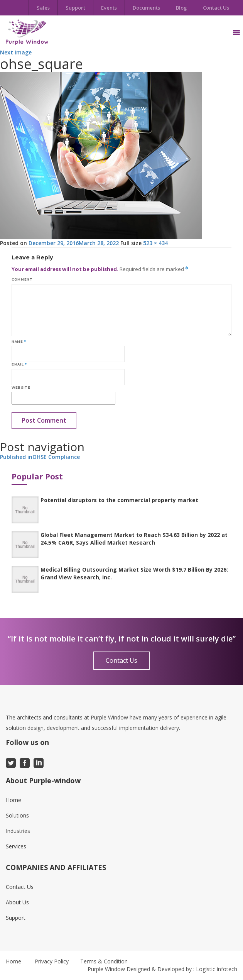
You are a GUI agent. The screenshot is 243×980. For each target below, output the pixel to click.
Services (16, 846)
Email (19, 364)
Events (109, 8)
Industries (18, 831)
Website (21, 388)
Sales (43, 8)
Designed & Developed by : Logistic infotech (182, 969)
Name (19, 342)
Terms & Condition (104, 961)
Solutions (17, 815)
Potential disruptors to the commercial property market (119, 500)
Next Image (16, 52)
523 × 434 (155, 243)
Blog (181, 8)
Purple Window (106, 969)
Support (75, 8)
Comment (22, 279)
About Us (17, 902)
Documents (146, 8)
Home (13, 800)
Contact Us (216, 8)
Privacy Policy (52, 961)
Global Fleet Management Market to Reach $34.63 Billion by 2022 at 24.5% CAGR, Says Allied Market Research (134, 539)
